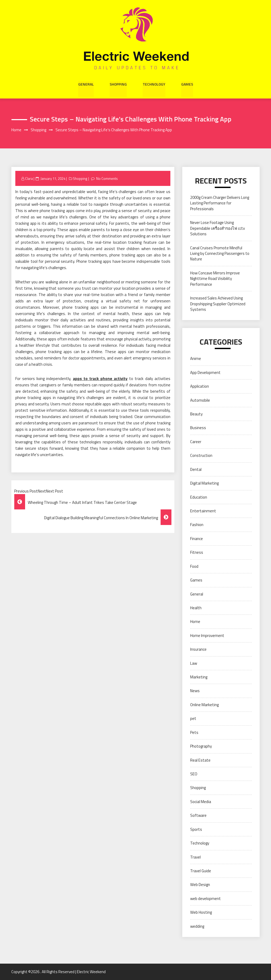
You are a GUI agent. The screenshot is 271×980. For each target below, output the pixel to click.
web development (205, 899)
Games (187, 84)
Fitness (197, 553)
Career (196, 442)
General (86, 84)
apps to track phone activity (100, 379)
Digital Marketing (204, 483)
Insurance (198, 650)
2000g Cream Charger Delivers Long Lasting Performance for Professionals (220, 203)
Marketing (199, 677)
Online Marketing (204, 705)
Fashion (197, 525)
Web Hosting (201, 913)
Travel (195, 857)
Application (200, 386)
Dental (196, 469)
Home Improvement (207, 636)
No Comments (107, 179)
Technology (154, 84)
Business (198, 428)
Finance (197, 539)
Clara (29, 179)
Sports (196, 829)
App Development (205, 372)
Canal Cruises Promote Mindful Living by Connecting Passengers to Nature (220, 254)
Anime (196, 359)
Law (194, 663)
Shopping (118, 84)
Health (196, 608)
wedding (197, 926)
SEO (194, 774)
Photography (201, 746)
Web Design (200, 885)
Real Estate (200, 760)
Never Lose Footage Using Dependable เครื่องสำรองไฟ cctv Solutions (218, 228)
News (195, 691)
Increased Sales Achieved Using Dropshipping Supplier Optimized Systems (218, 304)
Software (198, 816)
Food (194, 566)
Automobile (200, 400)
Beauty (196, 414)
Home (195, 622)
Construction (201, 456)
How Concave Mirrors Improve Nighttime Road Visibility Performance (215, 279)
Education (199, 497)
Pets (194, 732)
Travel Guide (201, 871)
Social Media (201, 802)
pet (193, 719)
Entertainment (203, 511)
